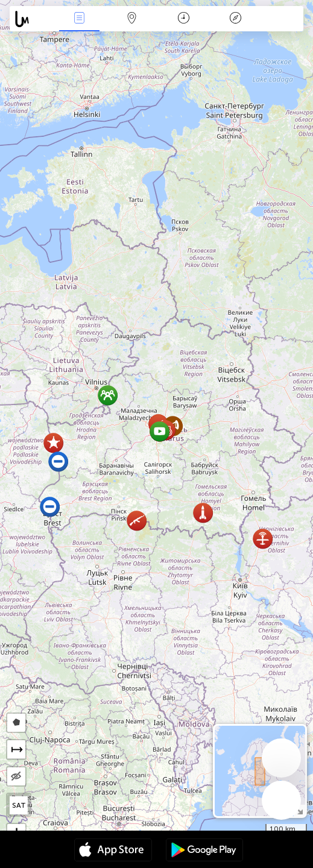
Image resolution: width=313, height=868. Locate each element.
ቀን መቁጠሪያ (184, 19)
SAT (19, 805)
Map (131, 19)
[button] (203, 513)
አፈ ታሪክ (235, 19)
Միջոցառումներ (80, 19)
